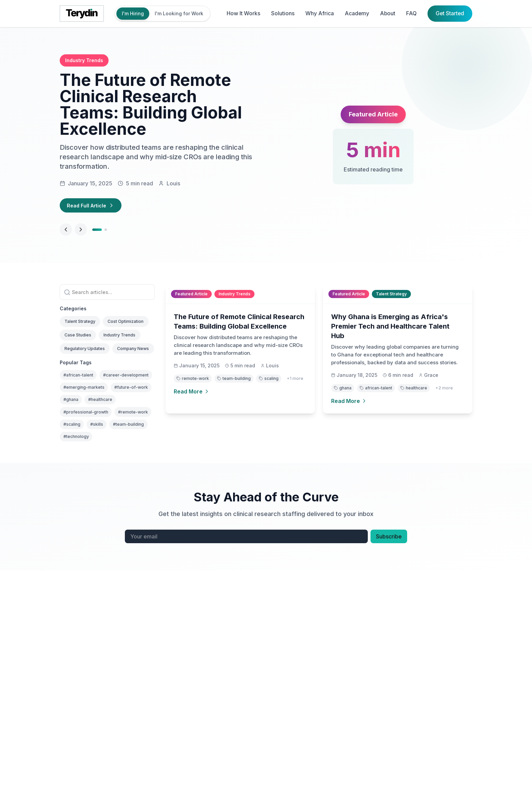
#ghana (123, 454)
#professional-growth (90, 481)
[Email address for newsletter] (246, 623)
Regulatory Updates (89, 371)
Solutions (281, 14)
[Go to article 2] (107, 232)
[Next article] (81, 232)
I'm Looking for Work (179, 13)
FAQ (411, 14)
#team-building (108, 508)
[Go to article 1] (98, 232)
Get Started (450, 14)
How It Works (242, 14)
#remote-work (81, 495)
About (386, 14)
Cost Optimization (86, 341)
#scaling (118, 495)
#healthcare (78, 468)
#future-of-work (83, 454)
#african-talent (82, 413)
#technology (79, 522)
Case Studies (81, 356)
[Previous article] (66, 232)
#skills (71, 508)
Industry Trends (129, 356)
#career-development (90, 427)
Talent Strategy (83, 326)
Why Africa (318, 14)
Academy (355, 14)
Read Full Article (93, 206)
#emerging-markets (87, 440)
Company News (84, 385)
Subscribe (389, 623)
